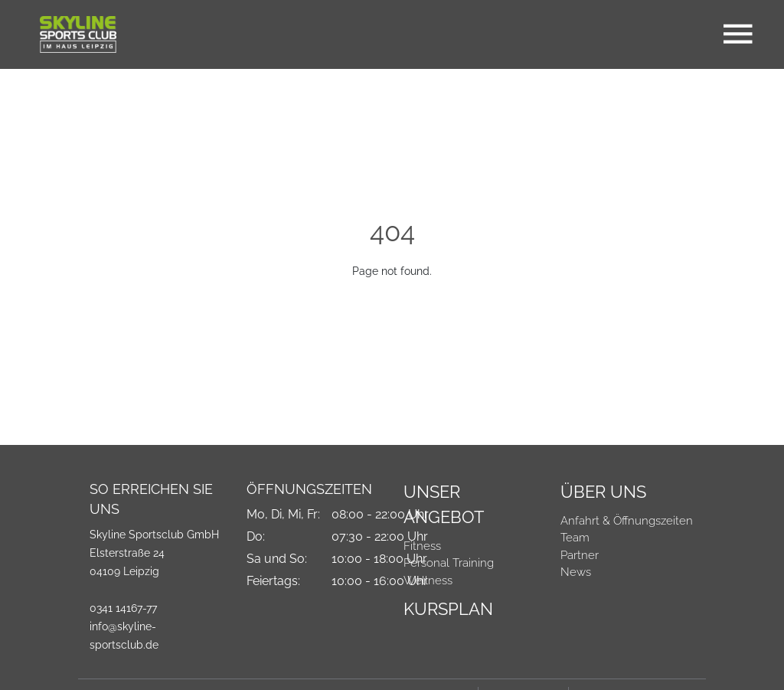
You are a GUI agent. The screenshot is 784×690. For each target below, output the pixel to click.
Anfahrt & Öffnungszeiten (627, 521)
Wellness (428, 580)
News (576, 572)
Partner (580, 555)
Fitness (422, 546)
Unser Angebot (444, 504)
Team (575, 538)
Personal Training (449, 563)
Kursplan (448, 609)
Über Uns (603, 492)
